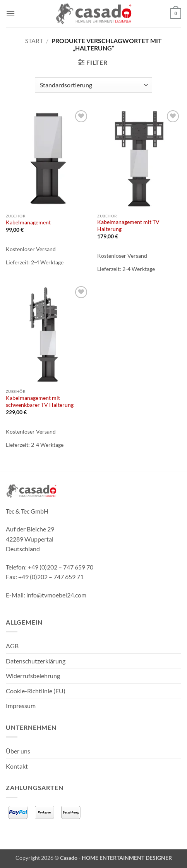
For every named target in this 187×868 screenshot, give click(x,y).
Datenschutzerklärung (36, 661)
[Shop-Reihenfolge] (93, 85)
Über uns (18, 751)
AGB (12, 646)
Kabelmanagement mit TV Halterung (128, 226)
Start (34, 41)
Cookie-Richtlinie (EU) (36, 691)
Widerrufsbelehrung (33, 676)
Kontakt (17, 766)
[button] (10, 13)
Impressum (21, 706)
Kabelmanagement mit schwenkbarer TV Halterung (40, 401)
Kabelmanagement (28, 222)
